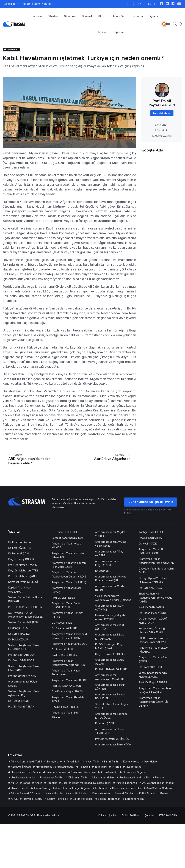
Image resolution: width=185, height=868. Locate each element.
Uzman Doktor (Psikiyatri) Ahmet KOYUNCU (111, 617)
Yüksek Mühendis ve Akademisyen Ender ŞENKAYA (113, 598)
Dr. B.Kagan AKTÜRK (64, 628)
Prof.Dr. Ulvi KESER (63, 598)
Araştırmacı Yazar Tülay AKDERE (109, 554)
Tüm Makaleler (162, 113)
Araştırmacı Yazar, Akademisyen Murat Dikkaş (111, 677)
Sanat (26, 783)
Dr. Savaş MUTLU (62, 649)
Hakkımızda (9, 4)
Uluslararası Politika (52, 778)
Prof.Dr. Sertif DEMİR (64, 655)
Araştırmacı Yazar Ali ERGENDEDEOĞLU (151, 551)
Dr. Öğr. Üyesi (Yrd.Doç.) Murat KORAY (153, 621)
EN (156, 4)
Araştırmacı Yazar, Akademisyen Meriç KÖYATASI (157, 561)
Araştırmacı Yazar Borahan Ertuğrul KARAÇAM (155, 690)
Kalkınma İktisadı (21, 767)
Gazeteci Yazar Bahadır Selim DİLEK (156, 571)
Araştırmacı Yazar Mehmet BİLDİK (68, 615)
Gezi (64, 783)
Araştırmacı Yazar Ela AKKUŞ (69, 582)
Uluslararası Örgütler (135, 772)
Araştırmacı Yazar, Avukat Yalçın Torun (111, 544)
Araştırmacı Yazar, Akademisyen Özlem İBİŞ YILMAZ (154, 702)
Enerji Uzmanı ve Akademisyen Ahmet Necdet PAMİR (156, 598)
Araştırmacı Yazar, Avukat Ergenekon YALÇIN (111, 579)
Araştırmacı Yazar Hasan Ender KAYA (66, 673)
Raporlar (52, 783)
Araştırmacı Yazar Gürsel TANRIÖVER (110, 731)
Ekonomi (137, 16)
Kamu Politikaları (78, 794)
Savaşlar (36, 16)
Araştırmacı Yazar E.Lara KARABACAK (110, 637)
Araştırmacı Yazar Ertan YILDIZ (66, 715)
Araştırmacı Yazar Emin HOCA (113, 745)
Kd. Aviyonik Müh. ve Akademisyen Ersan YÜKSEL (25, 615)
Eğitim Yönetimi (135, 799)
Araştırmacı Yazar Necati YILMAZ (66, 546)
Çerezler (149, 816)
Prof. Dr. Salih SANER (152, 607)
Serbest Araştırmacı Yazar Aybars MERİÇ (24, 693)
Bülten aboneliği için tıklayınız (151, 502)
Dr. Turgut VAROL (19, 701)
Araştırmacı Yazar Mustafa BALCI (111, 588)
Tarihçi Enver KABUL (151, 532)
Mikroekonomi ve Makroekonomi (55, 767)
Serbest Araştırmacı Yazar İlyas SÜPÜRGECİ (24, 647)
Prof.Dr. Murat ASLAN (21, 707)
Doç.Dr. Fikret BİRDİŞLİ (66, 707)
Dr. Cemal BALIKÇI (19, 634)
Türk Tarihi (101, 767)
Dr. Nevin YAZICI (148, 544)
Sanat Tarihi (111, 762)
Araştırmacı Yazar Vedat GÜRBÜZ (110, 627)
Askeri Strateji (42, 788)
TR (149, 4)
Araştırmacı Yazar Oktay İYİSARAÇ (153, 650)
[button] (175, 24)
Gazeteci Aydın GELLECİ (23, 582)
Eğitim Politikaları (58, 799)
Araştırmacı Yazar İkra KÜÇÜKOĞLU (108, 563)
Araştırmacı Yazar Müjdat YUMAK (110, 534)
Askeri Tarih (74, 762)
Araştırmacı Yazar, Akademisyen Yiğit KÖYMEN (68, 663)
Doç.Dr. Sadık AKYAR (151, 538)
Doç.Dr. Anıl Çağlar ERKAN (67, 692)
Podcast (24, 4)
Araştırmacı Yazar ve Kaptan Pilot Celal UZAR (69, 565)
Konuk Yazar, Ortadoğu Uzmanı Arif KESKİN (152, 630)
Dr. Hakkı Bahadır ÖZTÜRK (111, 669)
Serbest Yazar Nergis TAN (67, 538)
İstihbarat (101, 788)
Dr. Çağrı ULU (103, 571)
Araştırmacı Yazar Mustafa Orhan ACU (68, 555)
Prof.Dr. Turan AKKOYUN (66, 686)
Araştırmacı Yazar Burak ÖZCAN (109, 662)
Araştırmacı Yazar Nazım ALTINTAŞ (110, 608)
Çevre (87, 788)
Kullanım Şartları (108, 816)
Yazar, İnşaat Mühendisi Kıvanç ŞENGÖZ (153, 675)
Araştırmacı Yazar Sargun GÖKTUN (110, 687)
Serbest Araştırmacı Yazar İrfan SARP (24, 668)
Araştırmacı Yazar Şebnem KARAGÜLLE (111, 716)
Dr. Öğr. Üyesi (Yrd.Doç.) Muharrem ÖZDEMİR (153, 580)
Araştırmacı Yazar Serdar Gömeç (66, 590)
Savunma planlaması (83, 772)
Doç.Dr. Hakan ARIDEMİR (110, 654)
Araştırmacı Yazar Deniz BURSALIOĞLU (66, 605)
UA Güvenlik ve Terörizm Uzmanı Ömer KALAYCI (153, 640)
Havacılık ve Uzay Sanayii (26, 772)
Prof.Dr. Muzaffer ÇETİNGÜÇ (112, 739)
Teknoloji (84, 767)
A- (131, 4)
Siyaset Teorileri (125, 794)
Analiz (38, 783)
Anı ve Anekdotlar (153, 783)
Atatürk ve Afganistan (112, 459)
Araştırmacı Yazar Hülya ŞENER (153, 660)
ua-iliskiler (11, 49)
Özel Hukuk (151, 762)
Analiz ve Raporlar (119, 24)
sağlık (172, 783)
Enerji (75, 788)
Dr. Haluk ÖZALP (18, 640)
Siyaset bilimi (133, 767)
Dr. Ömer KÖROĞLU (150, 667)
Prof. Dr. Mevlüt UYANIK (22, 565)
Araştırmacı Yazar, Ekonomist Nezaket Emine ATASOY (69, 636)
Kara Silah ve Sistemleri (160, 788)
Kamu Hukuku (131, 762)
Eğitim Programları (109, 799)
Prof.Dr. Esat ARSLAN (21, 655)
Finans (164, 794)
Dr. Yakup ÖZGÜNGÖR (21, 660)
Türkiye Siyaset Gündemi (26, 794)
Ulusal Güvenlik (20, 788)
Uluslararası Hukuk (103, 778)
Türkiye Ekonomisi (127, 783)
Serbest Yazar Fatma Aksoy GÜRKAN (25, 599)
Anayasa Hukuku (32, 799)
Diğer (152, 16)
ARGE (14, 799)
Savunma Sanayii (56, 772)
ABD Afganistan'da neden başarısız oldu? (29, 461)
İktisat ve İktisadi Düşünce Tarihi (91, 783)
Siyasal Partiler (54, 794)
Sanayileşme (54, 762)
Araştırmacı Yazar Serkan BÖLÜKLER (110, 697)
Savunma (70, 16)
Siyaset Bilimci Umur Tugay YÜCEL (111, 706)
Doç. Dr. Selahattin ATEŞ (23, 571)
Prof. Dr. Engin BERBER (153, 682)
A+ (141, 4)
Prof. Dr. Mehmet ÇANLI (23, 576)
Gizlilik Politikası (131, 816)
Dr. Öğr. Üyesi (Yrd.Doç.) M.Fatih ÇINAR (109, 646)
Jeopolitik (61, 788)
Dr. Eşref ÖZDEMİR (20, 548)
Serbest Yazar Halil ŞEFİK (23, 622)
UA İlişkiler (103, 24)
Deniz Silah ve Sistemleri (127, 788)
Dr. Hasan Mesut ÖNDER (154, 613)
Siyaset (87, 16)
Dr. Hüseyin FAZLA (20, 542)
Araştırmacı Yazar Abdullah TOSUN (68, 699)
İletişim (36, 4)
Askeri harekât (109, 772)
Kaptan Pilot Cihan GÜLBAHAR (20, 590)
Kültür (14, 783)
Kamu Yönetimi (101, 794)
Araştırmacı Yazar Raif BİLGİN (70, 680)
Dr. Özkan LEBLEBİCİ (64, 532)
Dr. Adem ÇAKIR (105, 723)
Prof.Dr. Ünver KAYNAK (22, 676)
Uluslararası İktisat (130, 778)
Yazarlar (47, 4)
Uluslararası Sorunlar (23, 778)
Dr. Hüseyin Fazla (62, 623)
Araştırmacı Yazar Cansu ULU (69, 644)
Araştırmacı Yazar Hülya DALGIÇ (22, 684)
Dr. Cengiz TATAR (19, 628)
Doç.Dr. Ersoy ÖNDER (21, 559)
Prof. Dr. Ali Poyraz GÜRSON (25, 607)
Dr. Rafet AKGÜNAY (151, 588)
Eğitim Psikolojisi (83, 799)
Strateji (53, 16)
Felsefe (159, 778)
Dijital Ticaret (147, 794)
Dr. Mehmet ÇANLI (19, 554)
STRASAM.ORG (26, 816)
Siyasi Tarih (92, 762)
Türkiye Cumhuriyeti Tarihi (26, 762)
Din (148, 778)
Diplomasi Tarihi (78, 778)
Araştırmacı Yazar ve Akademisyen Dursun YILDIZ (69, 575)
